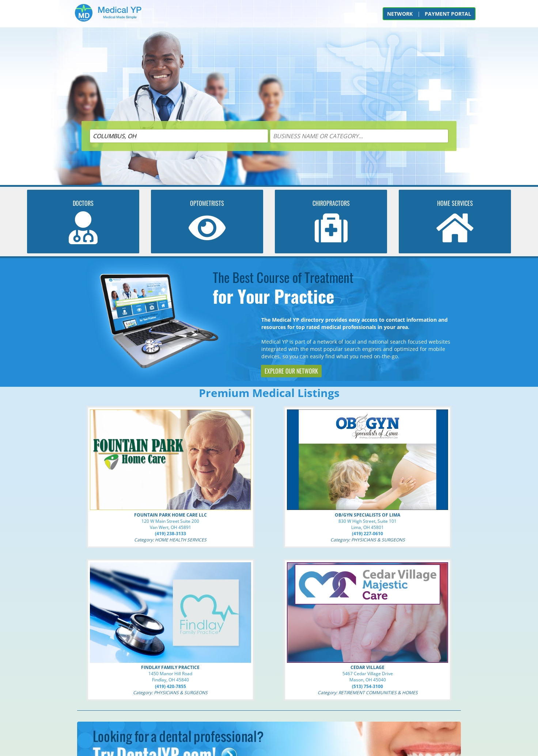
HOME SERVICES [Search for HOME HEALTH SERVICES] (455, 203)
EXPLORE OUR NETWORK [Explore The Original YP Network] (291, 371)
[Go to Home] (108, 16)
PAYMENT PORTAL (448, 14)
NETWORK (400, 14)
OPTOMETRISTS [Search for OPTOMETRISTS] (207, 203)
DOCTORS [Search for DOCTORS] (83, 203)
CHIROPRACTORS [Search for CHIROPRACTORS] (331, 203)
